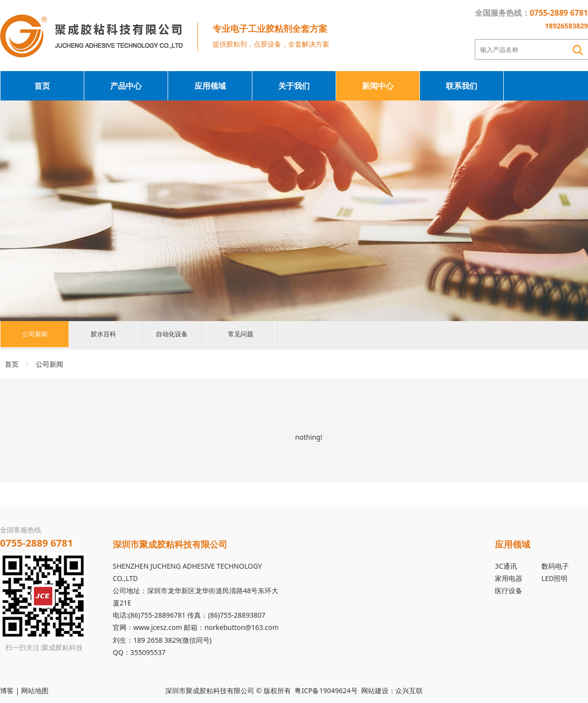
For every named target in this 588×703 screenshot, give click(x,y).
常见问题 (241, 335)
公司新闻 (35, 335)
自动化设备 (172, 335)
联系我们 (462, 86)
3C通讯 (506, 566)
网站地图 (35, 690)
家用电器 (509, 578)
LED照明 (554, 578)
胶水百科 (103, 335)
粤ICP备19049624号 (326, 690)
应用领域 (210, 86)
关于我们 (294, 86)
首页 (42, 86)
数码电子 (555, 566)
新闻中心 (378, 86)
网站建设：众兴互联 (392, 690)
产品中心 (126, 86)
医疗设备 (509, 590)
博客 (7, 690)
